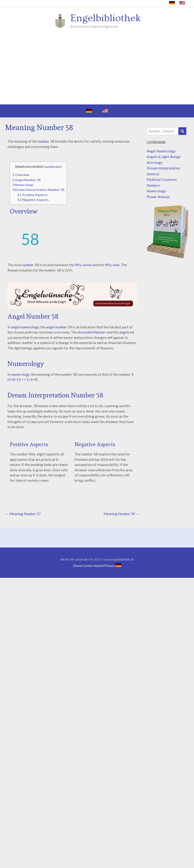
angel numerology (25, 327)
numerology (20, 374)
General (153, 174)
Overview (21, 175)
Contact (88, 566)
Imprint (99, 566)
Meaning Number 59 (121, 514)
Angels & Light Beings (164, 157)
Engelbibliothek (106, 18)
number (44, 141)
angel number (57, 327)
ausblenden (53, 167)
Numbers (154, 185)
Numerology (23, 185)
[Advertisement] (97, 69)
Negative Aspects (33, 200)
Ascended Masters (92, 332)
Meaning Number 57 (23, 514)
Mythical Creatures (162, 179)
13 (19, 379)
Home (77, 566)
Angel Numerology (161, 151)
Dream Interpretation (163, 168)
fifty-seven (83, 265)
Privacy (109, 566)
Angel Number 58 (26, 180)
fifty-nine (112, 265)
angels (124, 332)
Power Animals (158, 197)
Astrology (155, 162)
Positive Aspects (32, 195)
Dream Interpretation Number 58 (38, 190)
